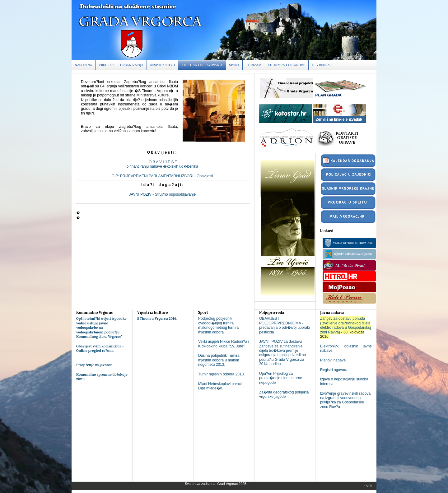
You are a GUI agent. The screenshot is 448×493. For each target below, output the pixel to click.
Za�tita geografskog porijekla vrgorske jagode (284, 394)
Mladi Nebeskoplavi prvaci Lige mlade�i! (220, 386)
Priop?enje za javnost (94, 365)
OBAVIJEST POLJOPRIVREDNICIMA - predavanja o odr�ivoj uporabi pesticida (285, 325)
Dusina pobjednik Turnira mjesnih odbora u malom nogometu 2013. (219, 360)
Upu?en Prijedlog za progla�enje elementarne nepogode (281, 378)
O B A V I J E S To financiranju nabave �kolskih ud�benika (163, 164)
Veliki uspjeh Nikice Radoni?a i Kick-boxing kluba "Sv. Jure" (224, 344)
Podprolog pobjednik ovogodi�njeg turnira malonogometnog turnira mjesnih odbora (218, 325)
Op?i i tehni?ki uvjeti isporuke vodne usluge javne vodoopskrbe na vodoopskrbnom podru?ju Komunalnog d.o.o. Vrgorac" (101, 328)
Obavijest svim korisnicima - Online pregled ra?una (100, 348)
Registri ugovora (334, 370)
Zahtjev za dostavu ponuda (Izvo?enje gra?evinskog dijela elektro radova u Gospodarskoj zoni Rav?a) (345, 325)
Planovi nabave (333, 360)
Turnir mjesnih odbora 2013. (222, 374)
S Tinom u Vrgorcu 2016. (157, 319)
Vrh (370, 486)
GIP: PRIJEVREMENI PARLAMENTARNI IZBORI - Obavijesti (163, 176)
